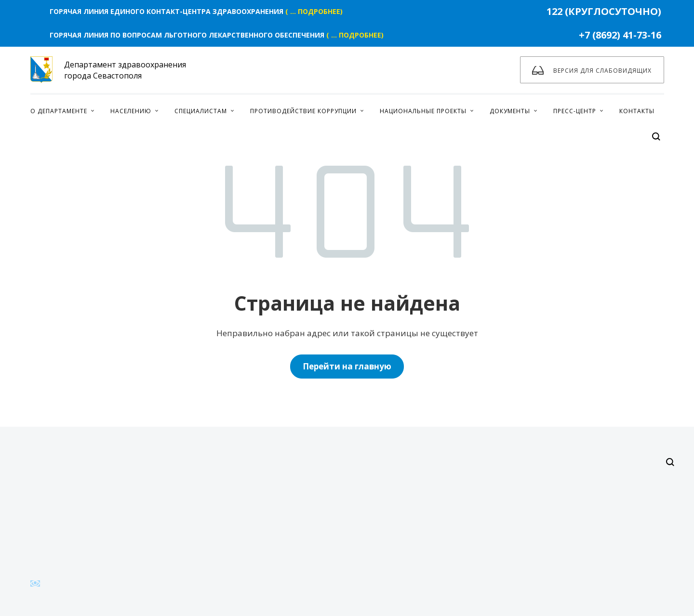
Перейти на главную (347, 366)
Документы (510, 111)
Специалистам (201, 111)
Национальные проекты (423, 111)
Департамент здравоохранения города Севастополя (108, 70)
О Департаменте (59, 111)
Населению (131, 111)
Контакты (637, 111)
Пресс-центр (575, 111)
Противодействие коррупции (303, 111)
